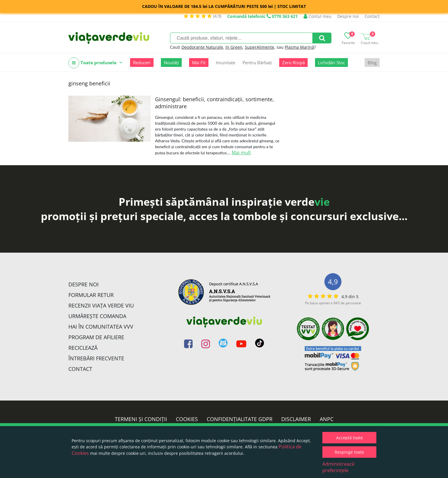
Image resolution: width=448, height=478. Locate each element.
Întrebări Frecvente (96, 358)
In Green (234, 47)
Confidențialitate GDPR (240, 419)
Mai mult (241, 153)
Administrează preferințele (338, 467)
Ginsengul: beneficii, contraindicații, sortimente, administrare (214, 103)
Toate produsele (96, 63)
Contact (372, 16)
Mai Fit (199, 63)
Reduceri (142, 63)
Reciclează (83, 348)
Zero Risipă (293, 63)
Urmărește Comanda (97, 316)
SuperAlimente (260, 47)
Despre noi (348, 16)
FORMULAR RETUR (91, 295)
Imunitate (225, 63)
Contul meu (318, 16)
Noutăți (171, 63)
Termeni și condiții (141, 419)
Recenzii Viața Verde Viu (101, 305)
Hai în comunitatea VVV (101, 327)
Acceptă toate (350, 438)
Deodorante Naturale (202, 47)
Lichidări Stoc (331, 63)
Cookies (187, 419)
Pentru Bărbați (257, 63)
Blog (372, 63)
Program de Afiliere (96, 337)
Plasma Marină (299, 47)
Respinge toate (349, 452)
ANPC (327, 419)
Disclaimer (296, 419)
